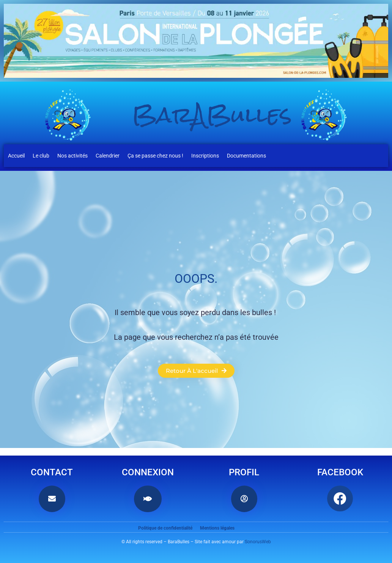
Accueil (16, 156)
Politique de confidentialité (165, 528)
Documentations (246, 156)
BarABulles (212, 115)
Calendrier (108, 156)
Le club (41, 156)
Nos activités (72, 156)
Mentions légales (217, 528)
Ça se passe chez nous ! (155, 156)
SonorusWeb (258, 542)
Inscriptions (205, 156)
